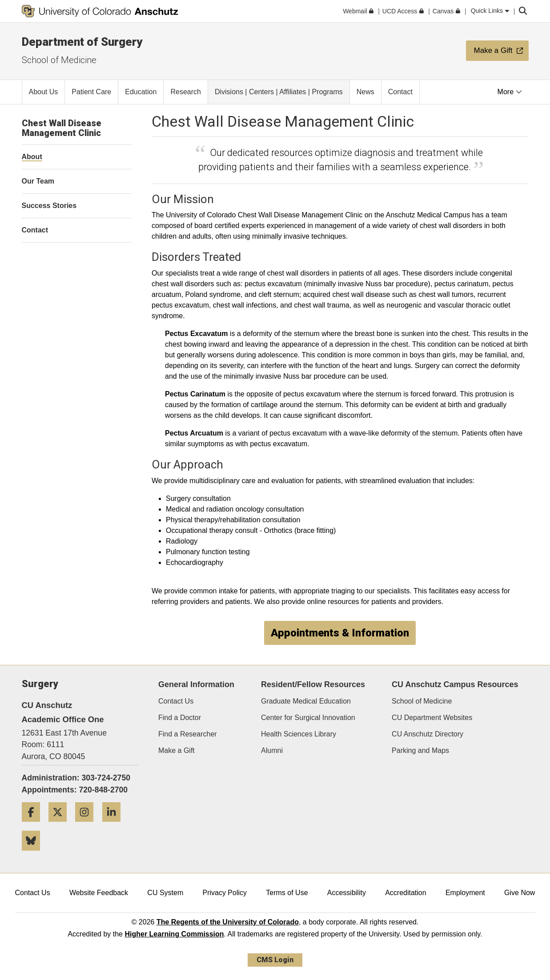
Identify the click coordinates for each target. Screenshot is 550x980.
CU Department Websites (432, 718)
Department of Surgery (82, 42)
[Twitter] (61, 825)
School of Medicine (59, 60)
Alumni (272, 750)
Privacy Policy (225, 893)
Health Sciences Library (299, 734)
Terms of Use (287, 893)
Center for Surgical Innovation (308, 718)
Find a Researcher (188, 734)
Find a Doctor (180, 718)
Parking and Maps (420, 750)
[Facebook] (34, 825)
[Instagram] (88, 825)
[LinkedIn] (115, 825)
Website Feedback (99, 893)
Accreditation (406, 893)
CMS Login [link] (275, 960)
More (510, 92)
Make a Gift (177, 750)
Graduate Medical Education (306, 701)
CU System (165, 893)
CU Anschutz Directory (428, 734)
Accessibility (347, 893)
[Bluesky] (34, 854)
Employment (465, 893)
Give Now (520, 893)
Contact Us (176, 701)
